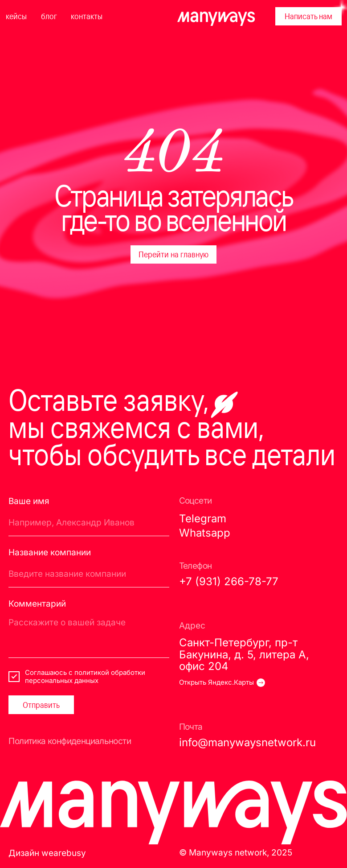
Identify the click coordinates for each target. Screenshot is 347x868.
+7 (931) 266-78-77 (229, 581)
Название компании (50, 552)
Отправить (41, 705)
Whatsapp (205, 533)
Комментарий (37, 603)
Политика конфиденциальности (70, 741)
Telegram (203, 518)
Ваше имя (29, 501)
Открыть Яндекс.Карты (216, 682)
